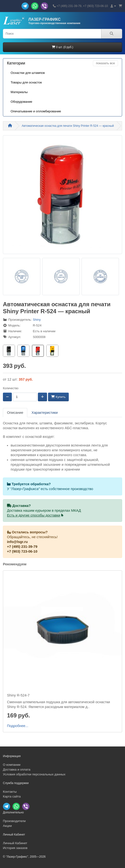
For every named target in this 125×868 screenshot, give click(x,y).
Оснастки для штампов (28, 73)
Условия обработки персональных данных (34, 774)
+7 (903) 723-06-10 (22, 551)
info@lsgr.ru (17, 542)
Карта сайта (12, 796)
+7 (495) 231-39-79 (22, 547)
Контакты (10, 792)
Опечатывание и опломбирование (36, 111)
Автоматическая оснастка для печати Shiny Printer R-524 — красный (68, 126)
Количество (11, 388)
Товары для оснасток (26, 82)
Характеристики (45, 413)
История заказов (15, 848)
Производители (14, 821)
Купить (58, 397)
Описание (15, 413)
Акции (7, 826)
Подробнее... (18, 726)
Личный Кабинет (15, 843)
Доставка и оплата (17, 769)
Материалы (19, 92)
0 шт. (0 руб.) (62, 47)
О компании (12, 765)
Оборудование (21, 102)
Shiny (37, 320)
